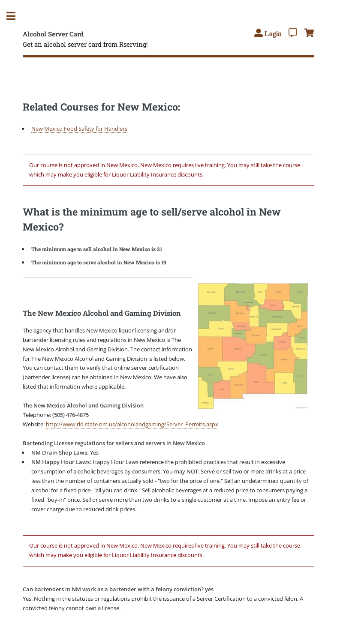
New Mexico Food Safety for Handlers (79, 129)
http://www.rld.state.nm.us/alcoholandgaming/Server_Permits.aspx (132, 424)
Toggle (15, 16)
